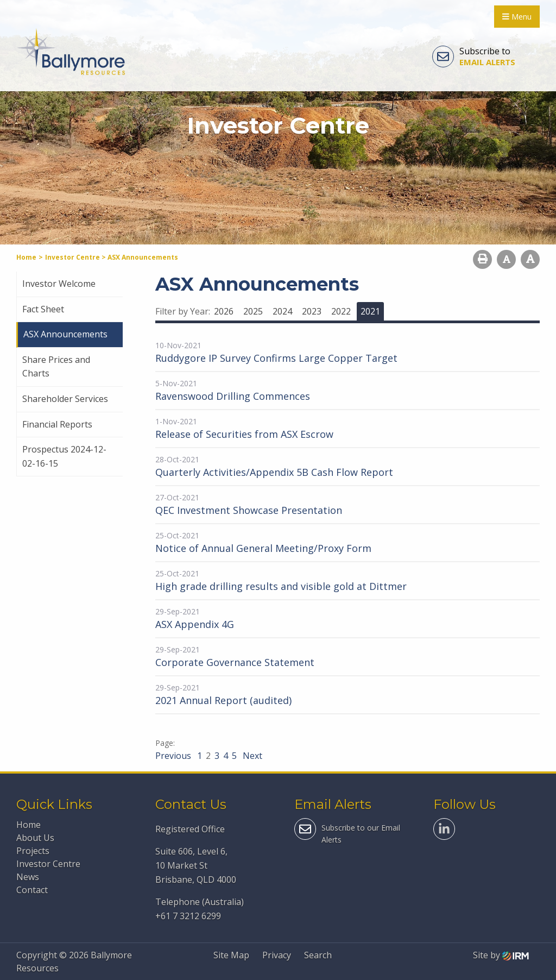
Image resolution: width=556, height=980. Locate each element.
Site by (501, 955)
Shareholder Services (65, 399)
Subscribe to (474, 56)
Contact (32, 890)
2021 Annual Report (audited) (223, 700)
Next (251, 756)
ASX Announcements (65, 334)
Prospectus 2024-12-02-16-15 (64, 456)
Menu (517, 17)
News (28, 877)
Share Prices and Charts (56, 367)
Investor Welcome (59, 284)
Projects (33, 851)
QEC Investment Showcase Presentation (249, 510)
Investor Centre (48, 864)
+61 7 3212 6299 (188, 916)
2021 (370, 311)
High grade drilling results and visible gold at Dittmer (281, 586)
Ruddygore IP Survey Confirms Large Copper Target (276, 358)
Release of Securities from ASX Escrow (244, 434)
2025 (253, 311)
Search (318, 955)
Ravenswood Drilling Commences (233, 396)
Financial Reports (57, 424)
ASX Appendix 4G (195, 624)
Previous (174, 756)
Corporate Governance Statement (235, 662)
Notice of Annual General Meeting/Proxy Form (263, 548)
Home (29, 825)
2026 (224, 311)
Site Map (231, 955)
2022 (341, 311)
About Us (35, 838)
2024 (282, 311)
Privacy (277, 955)
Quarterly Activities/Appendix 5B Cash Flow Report (274, 472)
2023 (312, 311)
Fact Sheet (43, 309)
